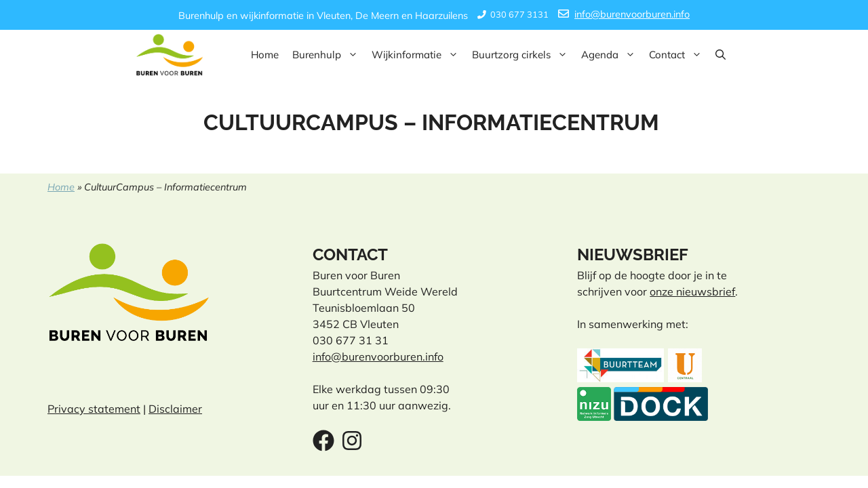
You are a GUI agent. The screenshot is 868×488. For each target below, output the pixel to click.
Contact (679, 55)
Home (265, 55)
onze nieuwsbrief (692, 291)
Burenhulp (329, 55)
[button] (721, 55)
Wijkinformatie (418, 55)
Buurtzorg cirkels (523, 55)
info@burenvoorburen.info (632, 14)
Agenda (612, 55)
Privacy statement (94, 409)
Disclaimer (175, 409)
